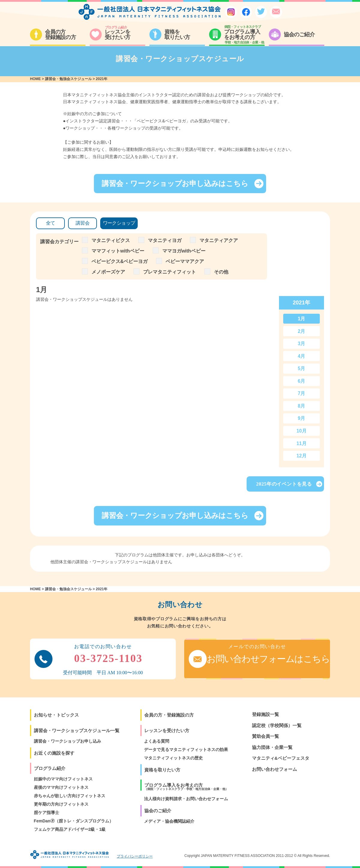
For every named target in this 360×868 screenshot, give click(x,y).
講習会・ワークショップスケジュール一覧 (77, 730)
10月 (301, 431)
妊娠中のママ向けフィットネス (63, 779)
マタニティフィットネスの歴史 (173, 758)
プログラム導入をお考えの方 (186, 787)
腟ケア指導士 (46, 813)
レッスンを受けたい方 (167, 730)
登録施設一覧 (265, 714)
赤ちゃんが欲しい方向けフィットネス (70, 796)
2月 (302, 331)
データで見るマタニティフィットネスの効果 (186, 750)
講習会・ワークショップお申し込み (67, 741)
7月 (302, 393)
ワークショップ (119, 223)
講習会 (82, 223)
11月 (301, 443)
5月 (302, 368)
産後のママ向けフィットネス (61, 787)
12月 (301, 456)
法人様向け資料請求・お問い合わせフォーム (186, 799)
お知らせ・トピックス (56, 715)
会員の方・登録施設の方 (169, 715)
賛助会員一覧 (265, 736)
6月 (302, 381)
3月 (302, 344)
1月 (302, 319)
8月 (302, 406)
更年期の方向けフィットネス (61, 804)
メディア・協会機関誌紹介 (169, 821)
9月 (302, 418)
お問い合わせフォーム (274, 769)
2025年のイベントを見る (289, 484)
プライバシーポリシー (135, 856)
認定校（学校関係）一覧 (277, 725)
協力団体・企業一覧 (272, 747)
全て (51, 223)
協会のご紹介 (158, 811)
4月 (302, 356)
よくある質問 (157, 741)
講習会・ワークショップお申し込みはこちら (183, 184)
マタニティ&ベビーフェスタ (281, 758)
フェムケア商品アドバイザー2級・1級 (70, 829)
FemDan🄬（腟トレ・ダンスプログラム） (74, 821)
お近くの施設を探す (54, 753)
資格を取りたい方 (162, 770)
